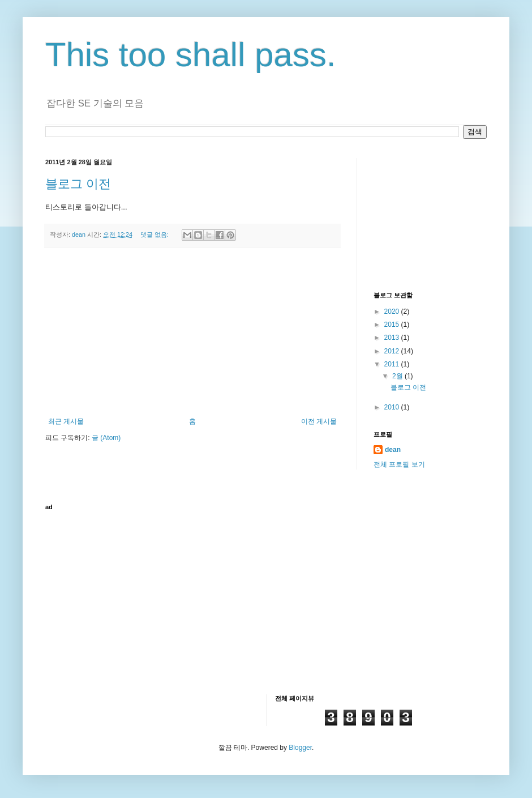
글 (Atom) (106, 438)
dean (393, 450)
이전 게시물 (319, 421)
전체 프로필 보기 (399, 464)
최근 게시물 (66, 421)
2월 (398, 376)
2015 (393, 325)
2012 (393, 351)
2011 (393, 364)
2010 (393, 407)
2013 (393, 338)
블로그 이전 (78, 184)
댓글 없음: (155, 234)
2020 (393, 311)
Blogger (300, 748)
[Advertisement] (192, 332)
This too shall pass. (191, 55)
